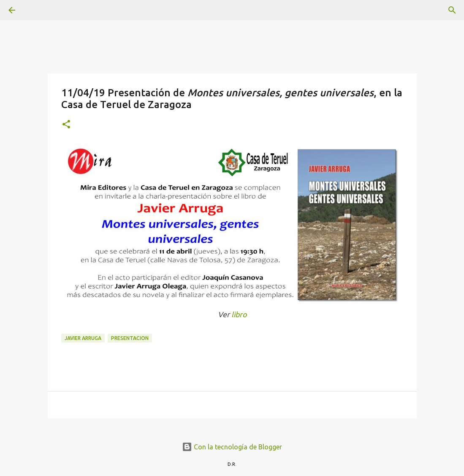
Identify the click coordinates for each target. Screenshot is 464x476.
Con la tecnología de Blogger (232, 447)
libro (239, 314)
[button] (66, 125)
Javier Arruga (83, 338)
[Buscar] (35, 10)
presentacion (130, 338)
